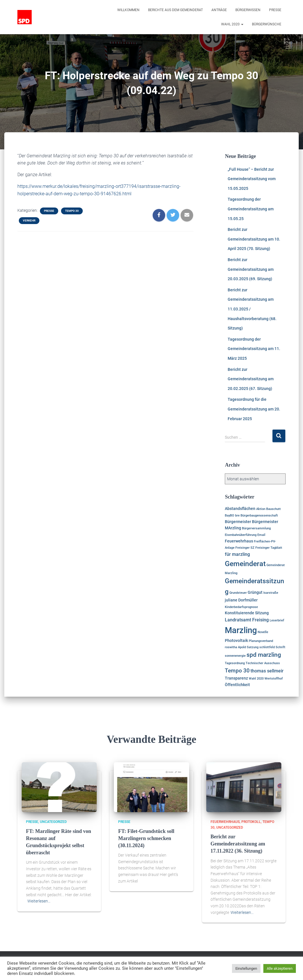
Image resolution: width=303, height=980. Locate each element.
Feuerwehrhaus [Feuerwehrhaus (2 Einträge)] (239, 541)
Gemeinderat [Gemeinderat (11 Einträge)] (245, 564)
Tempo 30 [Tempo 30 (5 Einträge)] (237, 671)
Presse (275, 10)
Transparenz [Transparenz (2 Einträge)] (236, 678)
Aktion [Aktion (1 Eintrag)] (261, 509)
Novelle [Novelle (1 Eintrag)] (263, 632)
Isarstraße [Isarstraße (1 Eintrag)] (271, 593)
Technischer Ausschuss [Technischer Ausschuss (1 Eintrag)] (263, 663)
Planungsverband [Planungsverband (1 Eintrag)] (261, 641)
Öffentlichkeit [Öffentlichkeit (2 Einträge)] (237, 685)
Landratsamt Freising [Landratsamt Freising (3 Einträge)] (247, 620)
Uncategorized (53, 822)
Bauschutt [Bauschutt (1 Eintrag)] (273, 509)
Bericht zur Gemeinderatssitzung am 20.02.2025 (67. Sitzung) (251, 379)
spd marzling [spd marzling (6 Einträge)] (264, 655)
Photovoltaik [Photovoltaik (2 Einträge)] (236, 641)
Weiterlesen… (39, 901)
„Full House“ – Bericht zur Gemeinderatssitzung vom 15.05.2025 (252, 179)
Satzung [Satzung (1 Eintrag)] (253, 647)
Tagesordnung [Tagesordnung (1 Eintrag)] (235, 663)
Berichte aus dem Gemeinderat (175, 10)
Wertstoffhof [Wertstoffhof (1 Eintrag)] (274, 679)
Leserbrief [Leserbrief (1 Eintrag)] (277, 620)
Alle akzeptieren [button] (280, 968)
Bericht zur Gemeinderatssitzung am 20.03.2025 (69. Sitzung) (251, 269)
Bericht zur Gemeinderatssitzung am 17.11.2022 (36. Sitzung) (238, 844)
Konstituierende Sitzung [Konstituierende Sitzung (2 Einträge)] (247, 613)
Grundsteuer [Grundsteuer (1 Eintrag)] (238, 593)
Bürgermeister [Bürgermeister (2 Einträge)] (238, 522)
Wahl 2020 (232, 24)
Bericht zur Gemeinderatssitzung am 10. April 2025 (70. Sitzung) (254, 239)
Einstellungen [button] (246, 968)
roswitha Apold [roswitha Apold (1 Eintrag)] (235, 647)
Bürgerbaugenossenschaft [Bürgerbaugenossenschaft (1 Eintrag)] (259, 516)
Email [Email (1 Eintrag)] (261, 535)
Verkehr (29, 220)
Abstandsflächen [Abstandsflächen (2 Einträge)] (240, 509)
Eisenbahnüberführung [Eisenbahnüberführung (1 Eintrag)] (241, 535)
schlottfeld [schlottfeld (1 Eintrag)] (267, 647)
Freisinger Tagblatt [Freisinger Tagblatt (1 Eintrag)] (269, 548)
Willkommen (128, 10)
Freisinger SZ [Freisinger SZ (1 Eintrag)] (245, 548)
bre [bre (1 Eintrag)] (237, 516)
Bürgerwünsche (267, 24)
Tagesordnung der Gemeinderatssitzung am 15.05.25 (251, 209)
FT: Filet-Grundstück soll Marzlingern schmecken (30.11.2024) (146, 838)
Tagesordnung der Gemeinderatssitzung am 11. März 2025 (254, 349)
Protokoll (251, 822)
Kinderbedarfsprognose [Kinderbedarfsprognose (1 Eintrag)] (241, 607)
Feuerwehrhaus (225, 822)
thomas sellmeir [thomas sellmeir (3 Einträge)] (267, 671)
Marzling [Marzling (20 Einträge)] (241, 630)
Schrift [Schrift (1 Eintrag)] (280, 647)
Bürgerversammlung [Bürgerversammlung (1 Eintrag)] (256, 528)
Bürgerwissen (248, 10)
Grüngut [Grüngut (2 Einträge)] (255, 592)
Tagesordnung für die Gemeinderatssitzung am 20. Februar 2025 (254, 409)
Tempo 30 (72, 211)
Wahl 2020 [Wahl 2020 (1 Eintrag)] (256, 679)
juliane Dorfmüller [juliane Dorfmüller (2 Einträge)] (241, 600)
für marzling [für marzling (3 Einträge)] (237, 554)
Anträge (219, 10)
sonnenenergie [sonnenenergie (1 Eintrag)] (235, 656)
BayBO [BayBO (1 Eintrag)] (230, 516)
